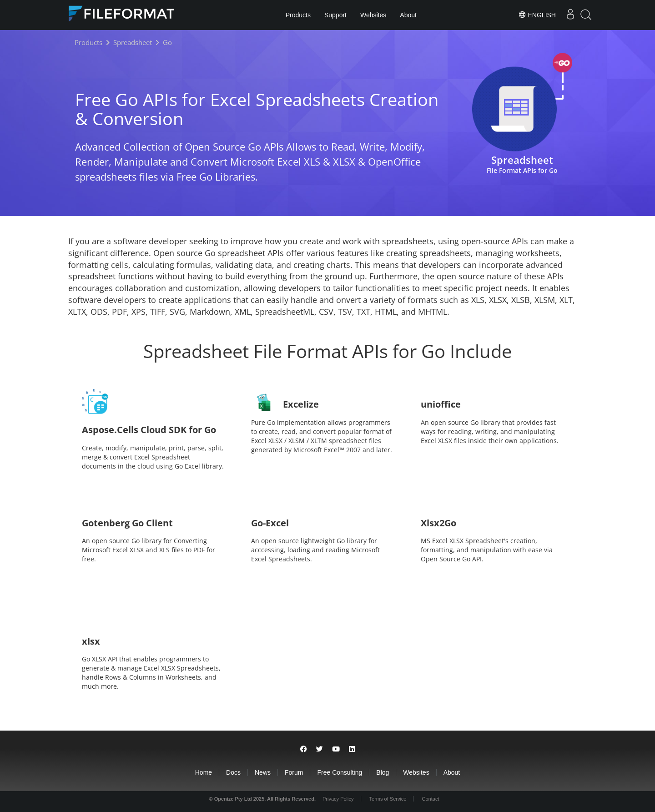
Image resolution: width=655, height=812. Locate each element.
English (537, 15)
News (263, 772)
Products (298, 15)
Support (335, 15)
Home (204, 772)
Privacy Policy (338, 799)
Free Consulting (340, 772)
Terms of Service (388, 799)
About (408, 15)
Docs (233, 772)
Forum (294, 772)
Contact (431, 799)
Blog (383, 772)
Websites (373, 15)
